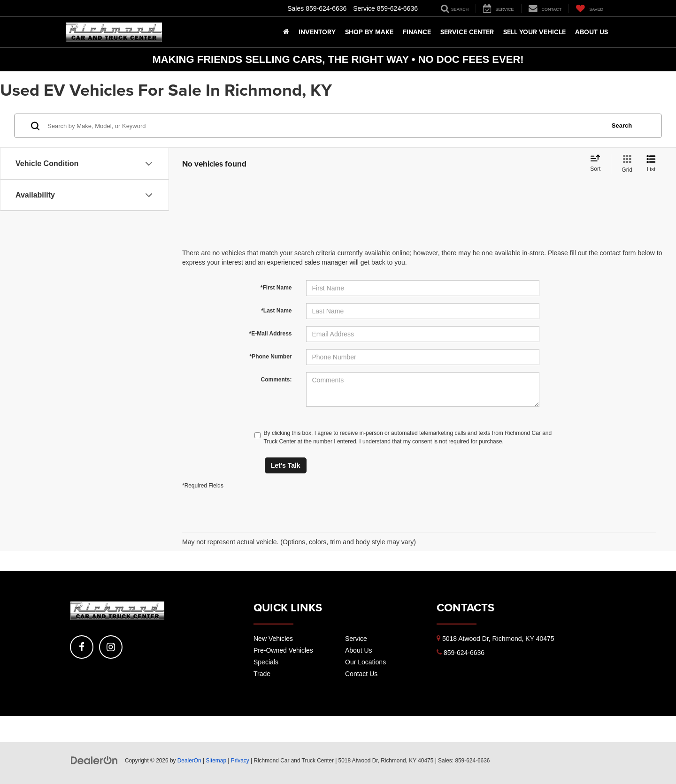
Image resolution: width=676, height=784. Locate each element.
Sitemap (216, 761)
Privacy (240, 761)
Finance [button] (417, 32)
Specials (266, 662)
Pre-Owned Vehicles (283, 650)
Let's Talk (286, 465)
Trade (262, 674)
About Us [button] (591, 32)
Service (356, 639)
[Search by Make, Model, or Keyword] (325, 126)
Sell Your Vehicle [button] (534, 32)
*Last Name (276, 311)
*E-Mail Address (271, 334)
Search (622, 126)
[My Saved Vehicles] (589, 8)
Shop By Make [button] (369, 32)
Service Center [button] (467, 32)
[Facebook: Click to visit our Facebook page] (82, 647)
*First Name (276, 288)
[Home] (286, 32)
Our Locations (365, 662)
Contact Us (361, 674)
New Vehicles (273, 639)
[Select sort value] (598, 164)
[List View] (651, 164)
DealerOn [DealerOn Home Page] (189, 761)
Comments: (276, 380)
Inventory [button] (317, 32)
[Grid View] (625, 164)
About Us (359, 650)
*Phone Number (270, 357)
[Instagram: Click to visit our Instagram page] (111, 647)
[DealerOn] (94, 760)
